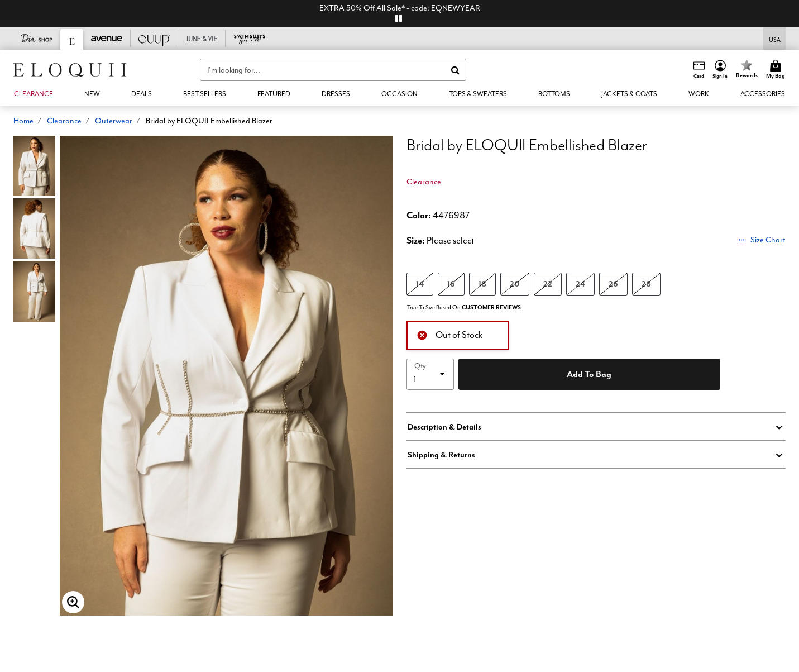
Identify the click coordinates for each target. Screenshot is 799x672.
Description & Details (444, 427)
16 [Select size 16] (451, 283)
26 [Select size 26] (613, 283)
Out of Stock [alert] (450, 334)
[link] (142, 94)
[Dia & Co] (37, 39)
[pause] (399, 18)
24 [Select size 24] (580, 283)
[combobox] (333, 70)
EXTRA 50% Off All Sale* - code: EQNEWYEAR (400, 8)
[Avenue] (107, 39)
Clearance (64, 121)
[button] (720, 70)
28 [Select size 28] (646, 283)
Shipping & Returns (441, 455)
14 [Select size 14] (420, 283)
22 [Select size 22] (548, 283)
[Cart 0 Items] (777, 70)
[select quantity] (430, 374)
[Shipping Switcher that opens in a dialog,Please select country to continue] (775, 39)
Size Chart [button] (761, 240)
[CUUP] (154, 39)
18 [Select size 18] (482, 283)
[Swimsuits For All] (249, 39)
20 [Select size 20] (515, 283)
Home (23, 121)
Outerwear (114, 121)
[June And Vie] (202, 39)
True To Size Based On (464, 308)
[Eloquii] (72, 39)
